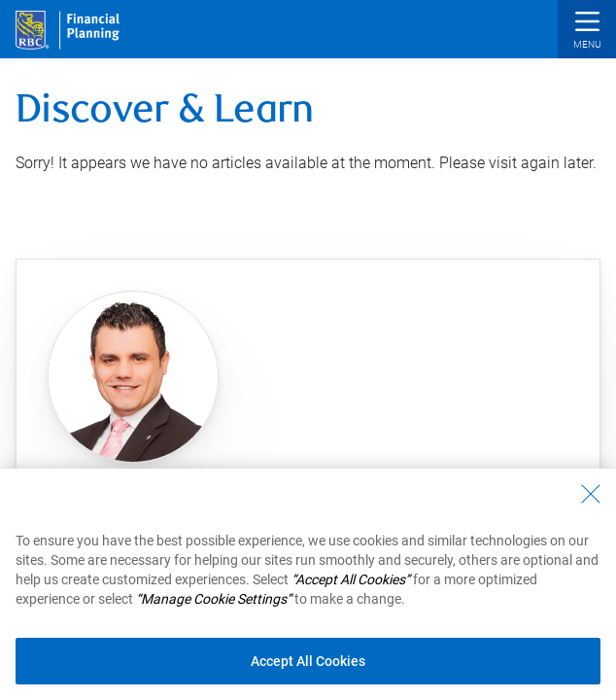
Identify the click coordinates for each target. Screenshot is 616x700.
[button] (587, 32)
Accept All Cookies (308, 675)
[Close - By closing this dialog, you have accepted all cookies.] (591, 507)
